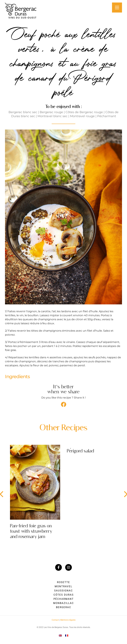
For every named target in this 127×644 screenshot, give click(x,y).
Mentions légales (68, 620)
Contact (55, 620)
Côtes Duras (64, 595)
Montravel (63, 586)
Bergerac (64, 607)
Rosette (63, 582)
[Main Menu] (117, 8)
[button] (63, 404)
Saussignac (63, 591)
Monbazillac (63, 603)
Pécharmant (64, 599)
